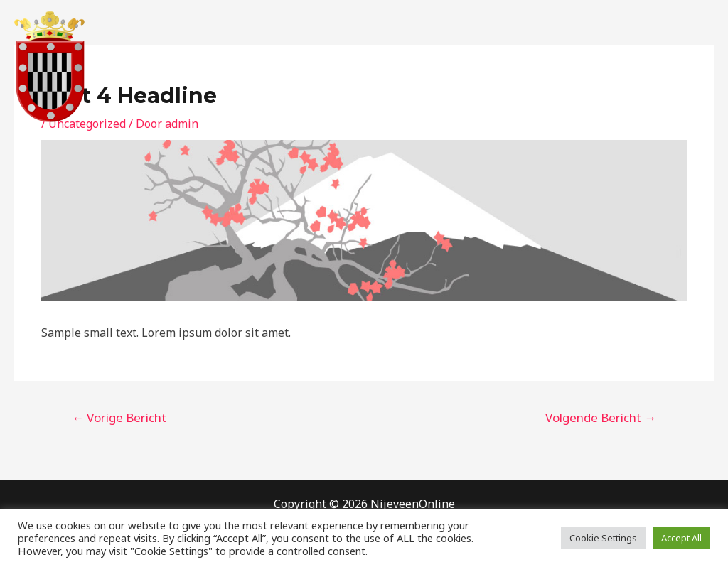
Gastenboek (547, 67)
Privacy (621, 67)
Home (365, 67)
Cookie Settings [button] (603, 538)
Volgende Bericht (601, 417)
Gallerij (682, 67)
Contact (472, 67)
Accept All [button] (681, 538)
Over (416, 67)
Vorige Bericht (119, 417)
